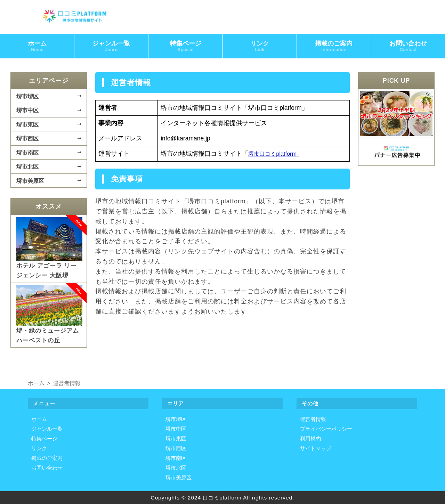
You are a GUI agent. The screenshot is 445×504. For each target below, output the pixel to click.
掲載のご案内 (334, 47)
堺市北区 (27, 168)
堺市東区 (27, 125)
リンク (260, 47)
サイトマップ (316, 448)
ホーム (37, 47)
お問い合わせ (47, 468)
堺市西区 (27, 140)
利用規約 (310, 438)
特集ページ (186, 47)
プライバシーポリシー (326, 429)
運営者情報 (313, 419)
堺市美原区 (30, 182)
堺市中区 (27, 112)
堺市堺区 (27, 97)
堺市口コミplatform (275, 155)
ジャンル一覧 (111, 47)
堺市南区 (27, 154)
